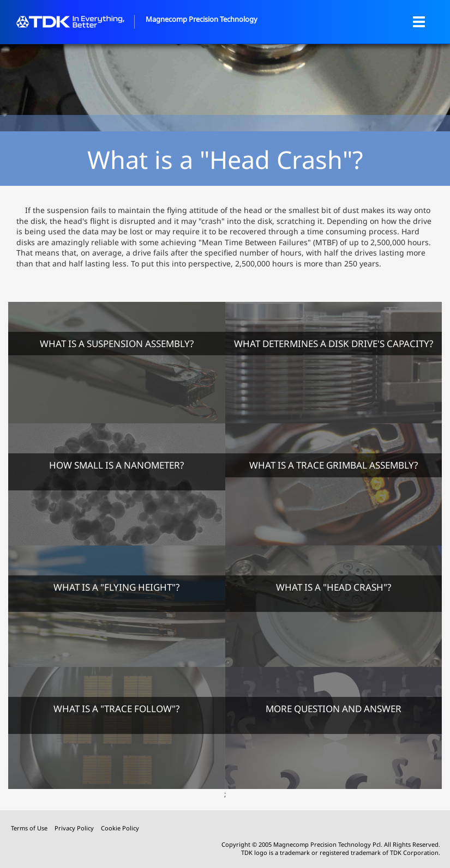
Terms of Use (30, 828)
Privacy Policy (75, 828)
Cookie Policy (120, 828)
